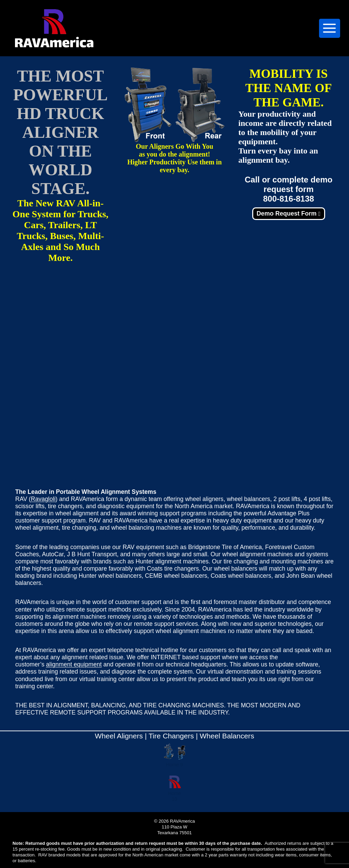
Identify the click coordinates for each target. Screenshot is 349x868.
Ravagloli (43, 499)
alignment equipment (74, 664)
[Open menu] (330, 28)
